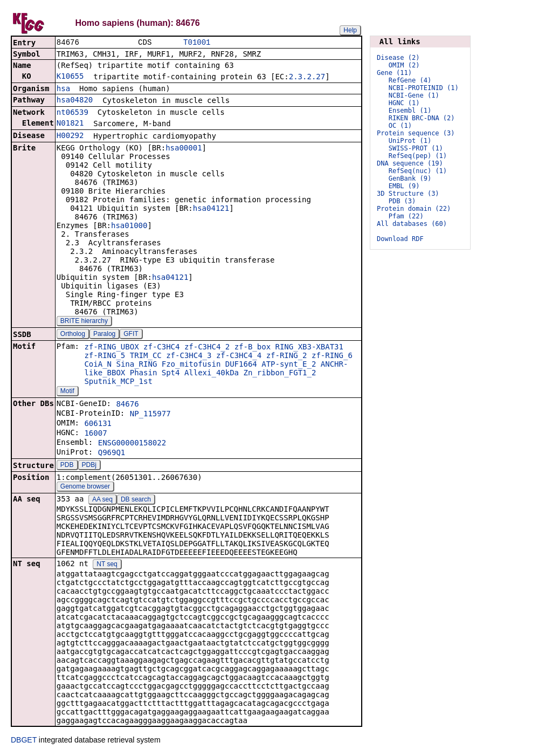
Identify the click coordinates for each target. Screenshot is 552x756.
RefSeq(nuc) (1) (418, 171)
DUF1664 (241, 365)
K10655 (70, 77)
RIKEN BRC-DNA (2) (422, 118)
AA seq (102, 500)
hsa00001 (184, 149)
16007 (95, 434)
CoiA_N (98, 365)
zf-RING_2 (287, 356)
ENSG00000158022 (132, 444)
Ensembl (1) (410, 111)
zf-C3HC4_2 (207, 348)
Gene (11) (394, 73)
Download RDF (400, 239)
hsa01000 (129, 226)
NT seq (107, 565)
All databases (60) (412, 224)
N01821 (70, 124)
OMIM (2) (404, 65)
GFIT (131, 335)
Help (350, 30)
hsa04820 (75, 101)
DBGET (24, 741)
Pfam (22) (406, 216)
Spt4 (171, 374)
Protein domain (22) (414, 209)
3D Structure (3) (408, 194)
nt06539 (73, 113)
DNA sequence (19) (410, 163)
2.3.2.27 (307, 78)
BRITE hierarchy (84, 322)
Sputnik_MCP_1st (118, 382)
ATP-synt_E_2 (289, 365)
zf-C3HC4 (161, 348)
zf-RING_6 (332, 356)
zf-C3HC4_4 (239, 356)
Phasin (144, 374)
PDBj (89, 466)
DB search (136, 500)
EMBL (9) (404, 186)
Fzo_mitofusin (191, 365)
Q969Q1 (112, 453)
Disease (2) (398, 58)
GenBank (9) (410, 178)
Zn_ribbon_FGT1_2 (280, 374)
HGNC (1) (404, 103)
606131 (98, 424)
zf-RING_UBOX (111, 348)
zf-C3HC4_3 (189, 356)
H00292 (70, 136)
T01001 (197, 43)
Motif (67, 392)
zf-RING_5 (105, 356)
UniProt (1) (410, 141)
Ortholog (73, 335)
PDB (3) (402, 201)
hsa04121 (211, 209)
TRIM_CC (146, 356)
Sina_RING (136, 365)
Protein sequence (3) (416, 133)
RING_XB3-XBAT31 (309, 348)
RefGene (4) (410, 80)
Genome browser (85, 487)
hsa (63, 90)
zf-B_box (253, 348)
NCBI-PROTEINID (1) (424, 88)
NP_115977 (150, 415)
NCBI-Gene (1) (414, 95)
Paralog (104, 335)
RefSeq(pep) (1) (418, 156)
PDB (67, 466)
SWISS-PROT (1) (416, 148)
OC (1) (400, 126)
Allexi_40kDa (212, 374)
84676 (127, 405)
